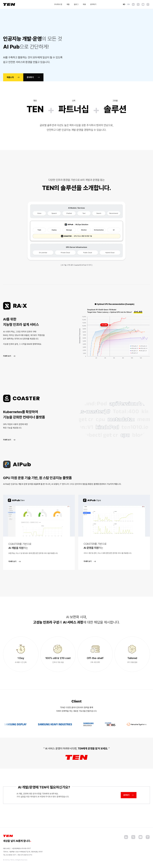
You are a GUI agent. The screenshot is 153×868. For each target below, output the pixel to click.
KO (124, 4)
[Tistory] (148, 4)
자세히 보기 (9, 356)
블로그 (76, 4)
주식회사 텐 (58, 4)
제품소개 (13, 77)
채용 (84, 4)
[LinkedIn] (133, 4)
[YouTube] (143, 4)
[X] (138, 4)
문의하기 (93, 4)
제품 (68, 4)
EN (128, 4)
